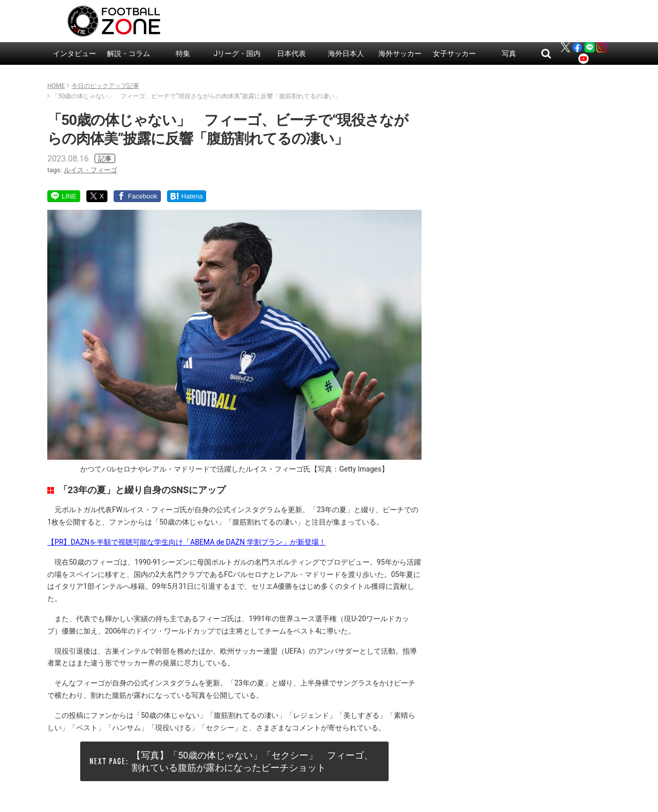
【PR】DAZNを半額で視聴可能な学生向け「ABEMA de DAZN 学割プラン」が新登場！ (187, 542)
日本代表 (291, 53)
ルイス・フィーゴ (90, 170)
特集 (183, 53)
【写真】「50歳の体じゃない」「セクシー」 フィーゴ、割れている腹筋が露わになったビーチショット (252, 761)
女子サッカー (454, 53)
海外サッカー (400, 53)
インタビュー (75, 53)
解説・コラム (129, 53)
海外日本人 (346, 53)
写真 (509, 53)
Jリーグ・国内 (237, 53)
